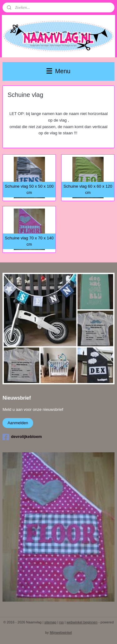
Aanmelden (18, 423)
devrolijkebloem (22, 437)
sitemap (50, 622)
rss (62, 622)
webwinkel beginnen (82, 622)
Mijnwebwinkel (61, 632)
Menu (58, 71)
